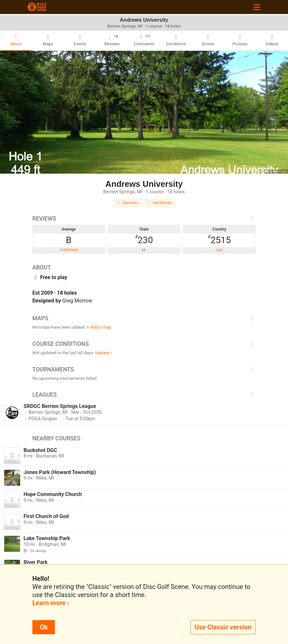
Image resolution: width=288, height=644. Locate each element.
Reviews (144, 219)
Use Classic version (223, 627)
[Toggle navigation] (257, 7)
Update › (103, 353)
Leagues (144, 395)
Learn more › (51, 603)
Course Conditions (144, 344)
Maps (144, 318)
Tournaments (144, 369)
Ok (44, 627)
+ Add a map (99, 327)
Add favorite (159, 203)
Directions (127, 203)
